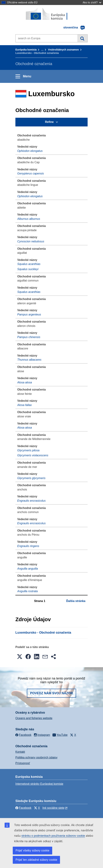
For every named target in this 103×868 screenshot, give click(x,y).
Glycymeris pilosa (28, 450)
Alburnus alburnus (29, 219)
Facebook (23, 808)
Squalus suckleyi (28, 269)
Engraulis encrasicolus (32, 501)
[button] (20, 657)
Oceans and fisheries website (34, 718)
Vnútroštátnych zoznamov (63, 50)
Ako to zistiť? (92, 2)
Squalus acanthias (29, 264)
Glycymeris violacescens (33, 455)
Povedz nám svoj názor (51, 693)
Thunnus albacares (29, 360)
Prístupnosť (23, 763)
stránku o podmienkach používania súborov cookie (53, 836)
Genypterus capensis (31, 173)
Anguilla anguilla (28, 569)
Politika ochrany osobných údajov (36, 757)
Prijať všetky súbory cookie (32, 850)
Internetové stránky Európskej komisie (39, 784)
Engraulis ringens (28, 546)
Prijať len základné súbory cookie (36, 860)
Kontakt (20, 752)
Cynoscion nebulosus (31, 241)
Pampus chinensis (29, 337)
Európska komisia (26, 50)
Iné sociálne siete (53, 808)
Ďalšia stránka (76, 601)
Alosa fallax (25, 405)
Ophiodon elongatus (30, 151)
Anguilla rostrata (28, 591)
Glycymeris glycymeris (31, 478)
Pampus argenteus (29, 314)
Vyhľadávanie (82, 38)
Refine (49, 122)
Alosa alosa (25, 382)
